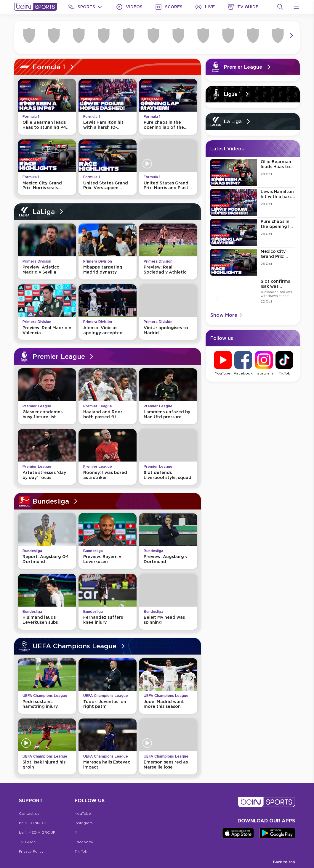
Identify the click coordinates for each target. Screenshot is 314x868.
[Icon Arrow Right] (291, 36)
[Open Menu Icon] (296, 7)
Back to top (284, 862)
